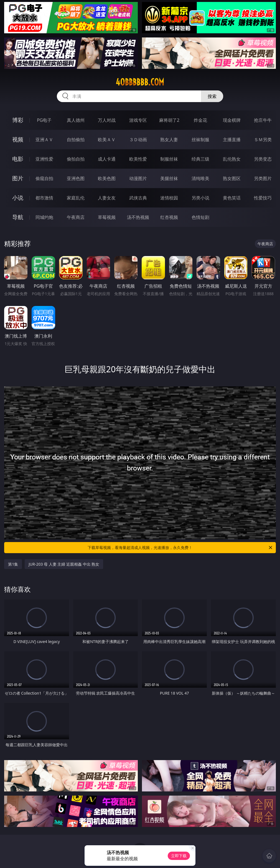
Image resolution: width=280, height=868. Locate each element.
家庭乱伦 (76, 198)
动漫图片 (138, 178)
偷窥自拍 (44, 178)
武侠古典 (138, 198)
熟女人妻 (169, 140)
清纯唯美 (200, 178)
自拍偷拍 (76, 140)
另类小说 (200, 198)
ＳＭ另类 (263, 140)
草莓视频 (107, 217)
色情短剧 (200, 217)
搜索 (212, 96)
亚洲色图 (76, 178)
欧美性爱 (138, 159)
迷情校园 (169, 198)
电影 (18, 159)
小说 (18, 198)
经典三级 (200, 159)
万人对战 (107, 120)
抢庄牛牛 (263, 120)
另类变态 (263, 159)
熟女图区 (232, 178)
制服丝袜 (169, 159)
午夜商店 (76, 217)
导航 (18, 217)
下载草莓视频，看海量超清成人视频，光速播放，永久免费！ (180, 548)
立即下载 (179, 856)
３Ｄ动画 (138, 140)
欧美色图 (107, 178)
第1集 (13, 564)
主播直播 (232, 140)
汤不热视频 (138, 217)
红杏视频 (169, 217)
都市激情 (44, 198)
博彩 (18, 120)
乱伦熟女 (232, 159)
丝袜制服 (200, 140)
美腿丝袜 (169, 178)
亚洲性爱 (44, 159)
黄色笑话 (232, 198)
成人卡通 (107, 159)
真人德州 (76, 120)
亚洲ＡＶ (44, 140)
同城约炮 (44, 217)
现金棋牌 (232, 120)
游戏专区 (138, 120)
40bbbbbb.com (140, 82)
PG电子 (44, 120)
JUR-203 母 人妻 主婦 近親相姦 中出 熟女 (64, 564)
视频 (18, 139)
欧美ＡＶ (107, 140)
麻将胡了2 (169, 120)
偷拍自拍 (76, 159)
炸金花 (200, 120)
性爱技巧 (263, 198)
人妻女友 (107, 198)
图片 (18, 178)
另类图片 (263, 178)
